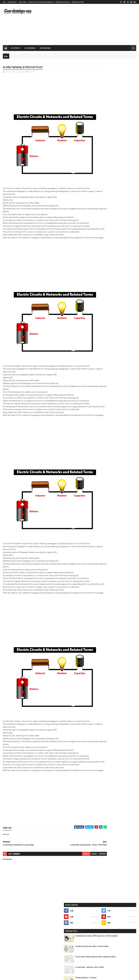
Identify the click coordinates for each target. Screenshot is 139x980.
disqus (79, 877)
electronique (116, 178)
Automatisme (45, 48)
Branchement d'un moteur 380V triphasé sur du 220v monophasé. (121, 99)
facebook (87, 877)
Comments (126, 150)
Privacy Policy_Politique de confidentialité (41, 2)
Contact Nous (23, 2)
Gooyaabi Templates (37, 976)
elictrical (32, 72)
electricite (101, 178)
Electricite (16, 48)
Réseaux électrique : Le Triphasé (118, 139)
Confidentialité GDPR (78, 2)
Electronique (30, 48)
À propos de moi (12, 2)
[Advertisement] (89, 24)
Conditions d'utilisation (62, 2)
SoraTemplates (15, 976)
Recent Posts (106, 150)
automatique (101, 174)
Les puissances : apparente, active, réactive (122, 129)
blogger (71, 877)
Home (4, 2)
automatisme (118, 174)
